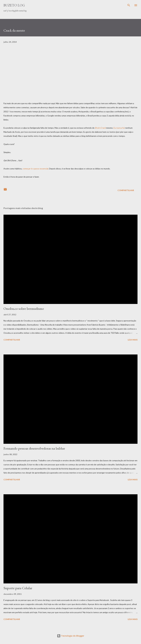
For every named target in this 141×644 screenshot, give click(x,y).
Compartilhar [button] (126, 190)
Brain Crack (100, 128)
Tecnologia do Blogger (71, 636)
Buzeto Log (14, 5)
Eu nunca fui (119, 128)
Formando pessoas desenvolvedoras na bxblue (34, 448)
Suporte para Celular (18, 588)
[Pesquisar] (129, 5)
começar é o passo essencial (35, 169)
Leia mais (133, 340)
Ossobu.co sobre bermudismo (24, 309)
